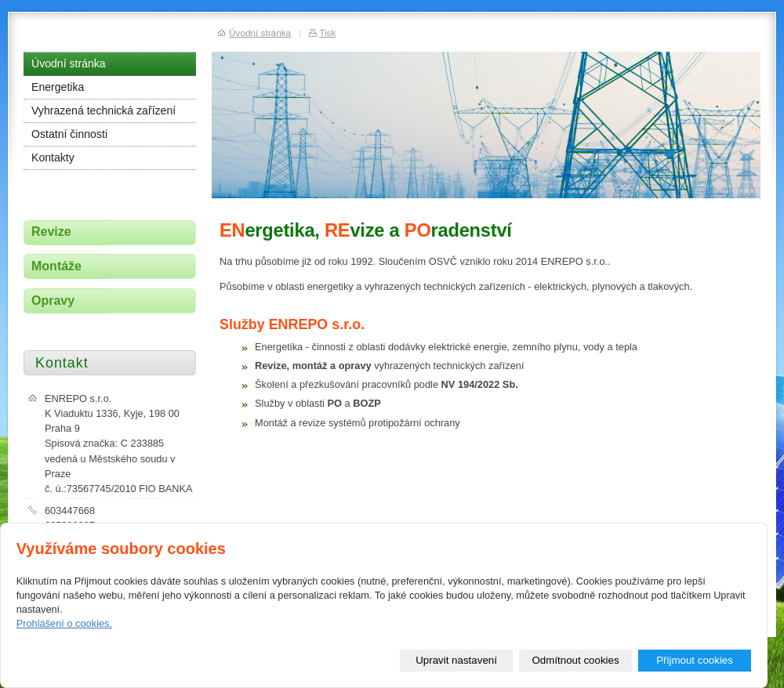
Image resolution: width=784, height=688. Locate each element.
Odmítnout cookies (576, 660)
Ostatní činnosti (69, 134)
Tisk (327, 33)
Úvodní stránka (69, 63)
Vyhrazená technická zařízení (103, 110)
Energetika (58, 87)
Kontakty (53, 158)
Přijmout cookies (695, 660)
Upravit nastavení (456, 660)
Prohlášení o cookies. (64, 623)
